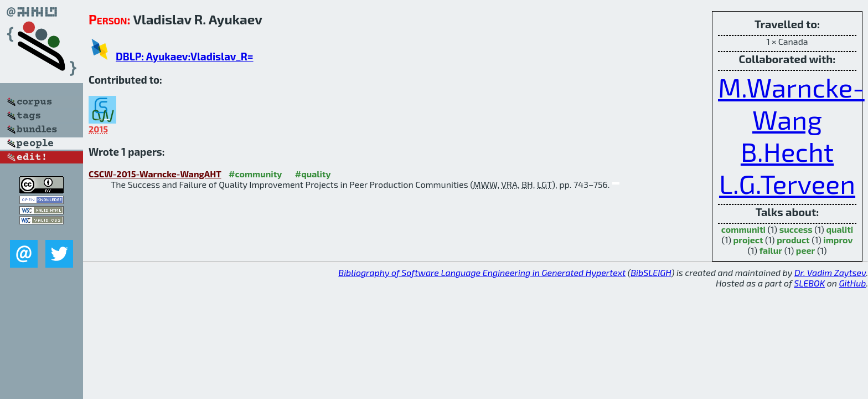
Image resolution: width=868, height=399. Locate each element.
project (748, 240)
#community (255, 174)
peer (805, 250)
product (793, 240)
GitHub (853, 283)
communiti (743, 229)
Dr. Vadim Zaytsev (830, 272)
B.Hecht (787, 151)
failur (771, 250)
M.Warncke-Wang (791, 103)
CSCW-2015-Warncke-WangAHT (155, 174)
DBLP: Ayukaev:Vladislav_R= (185, 56)
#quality (313, 174)
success (796, 229)
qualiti (839, 229)
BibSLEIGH (651, 272)
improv (838, 240)
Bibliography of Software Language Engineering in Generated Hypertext (482, 272)
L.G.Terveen (787, 183)
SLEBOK (809, 283)
